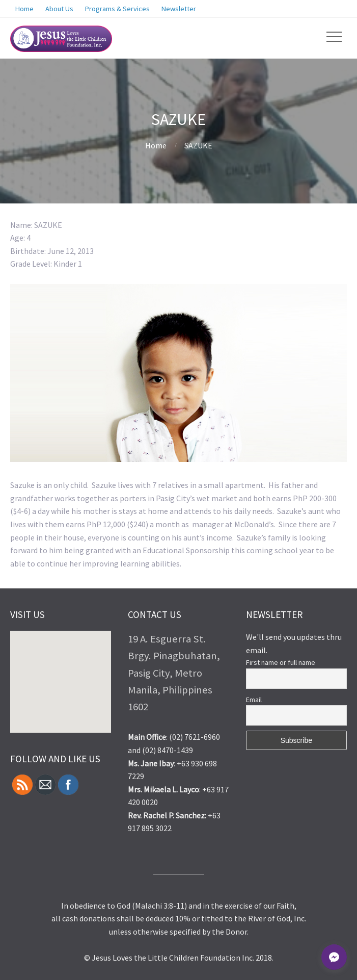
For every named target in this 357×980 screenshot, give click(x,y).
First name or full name (281, 662)
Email (254, 700)
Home (156, 145)
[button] (105, 657)
